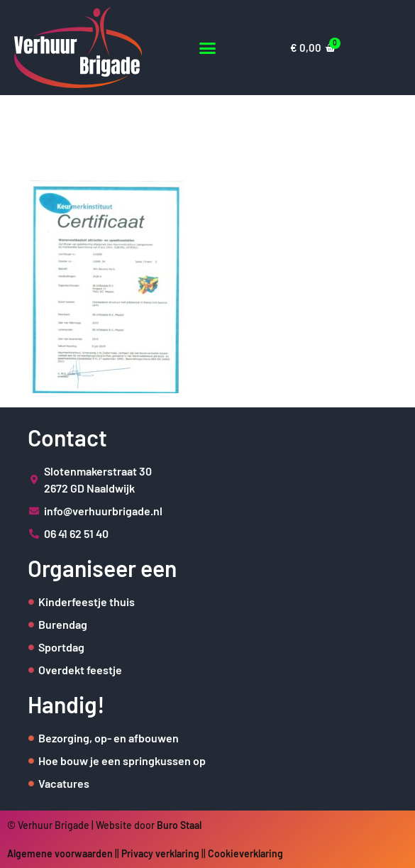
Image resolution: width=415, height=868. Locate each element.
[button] (207, 48)
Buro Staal (179, 825)
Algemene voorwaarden (60, 853)
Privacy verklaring (160, 853)
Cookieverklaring (245, 853)
